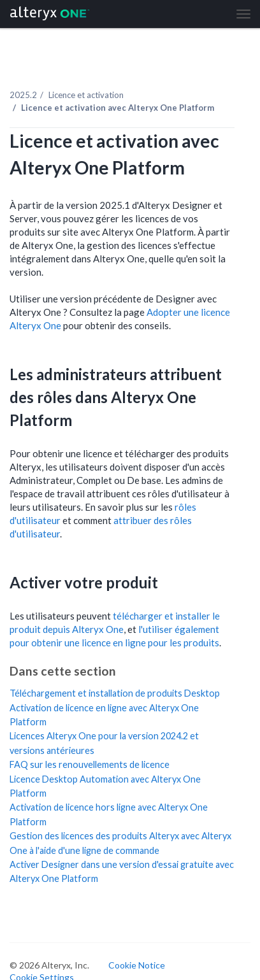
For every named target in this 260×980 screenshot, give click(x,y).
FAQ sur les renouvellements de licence (90, 764)
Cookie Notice (137, 965)
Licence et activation (86, 95)
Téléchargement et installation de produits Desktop (115, 693)
